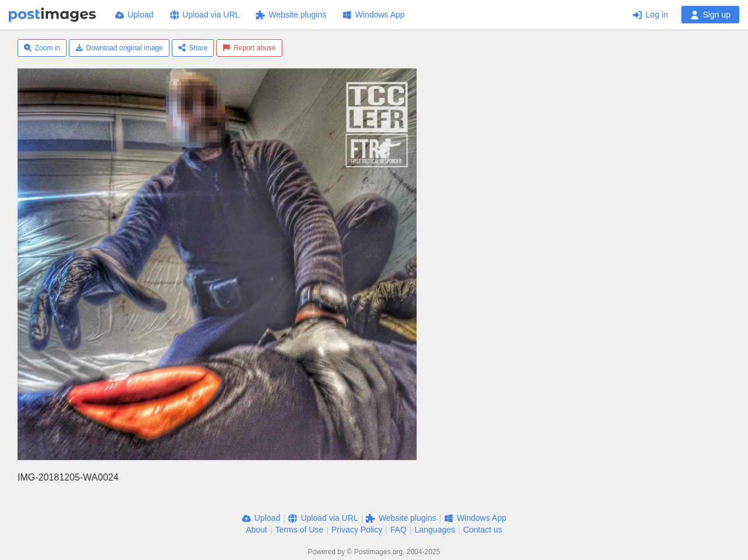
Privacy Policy (357, 530)
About (257, 530)
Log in (650, 15)
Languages (434, 530)
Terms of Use (299, 530)
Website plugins (291, 15)
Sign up (710, 15)
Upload (134, 15)
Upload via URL (205, 15)
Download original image (119, 48)
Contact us (482, 530)
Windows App (373, 15)
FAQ (399, 530)
